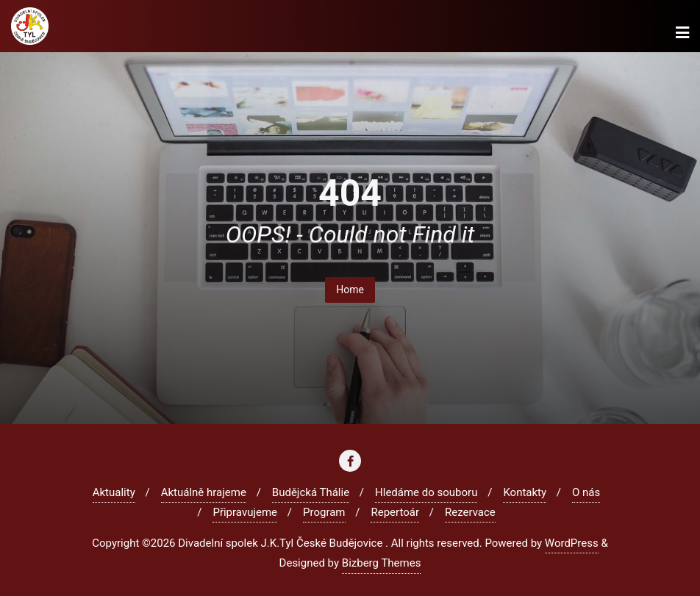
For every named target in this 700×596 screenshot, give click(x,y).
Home (350, 290)
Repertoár (395, 512)
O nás (586, 492)
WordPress (572, 543)
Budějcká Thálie (311, 492)
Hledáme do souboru (426, 492)
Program (324, 512)
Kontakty (525, 492)
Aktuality (114, 492)
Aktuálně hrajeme (204, 492)
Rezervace (470, 512)
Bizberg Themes (382, 563)
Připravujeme (245, 512)
